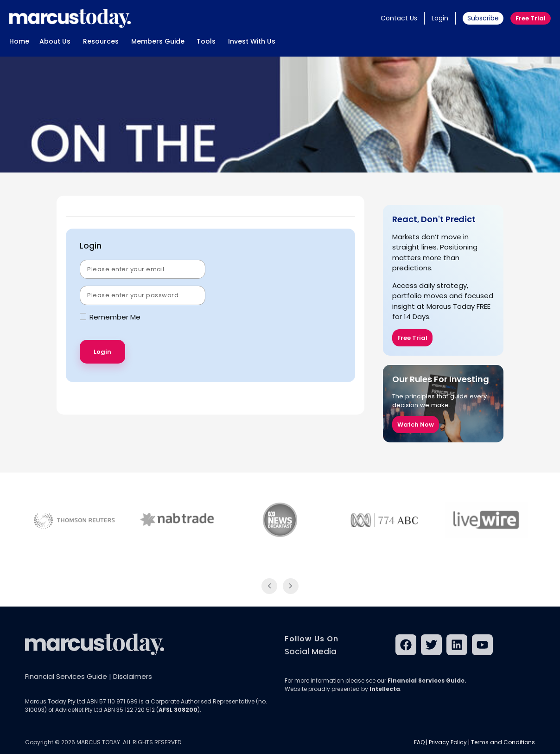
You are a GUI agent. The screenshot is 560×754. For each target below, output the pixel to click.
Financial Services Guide (66, 676)
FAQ (419, 742)
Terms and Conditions (503, 742)
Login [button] (440, 18)
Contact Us (399, 18)
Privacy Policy (448, 742)
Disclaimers (133, 676)
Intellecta (385, 689)
